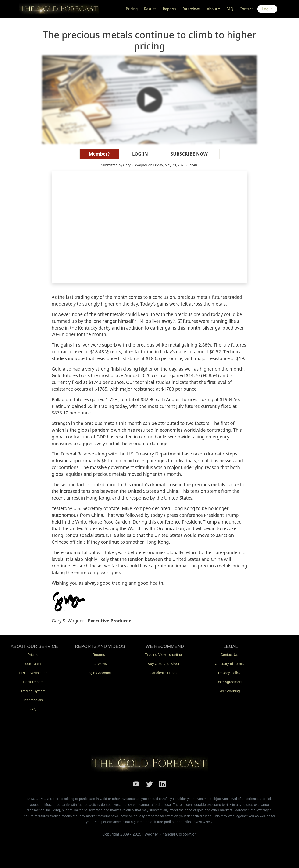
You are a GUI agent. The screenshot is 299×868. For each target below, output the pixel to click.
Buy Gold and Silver (164, 664)
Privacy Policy (229, 673)
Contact (246, 9)
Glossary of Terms (229, 664)
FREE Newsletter (33, 673)
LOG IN (139, 154)
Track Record (33, 682)
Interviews (191, 9)
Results (150, 9)
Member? (99, 154)
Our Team (33, 664)
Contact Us (229, 654)
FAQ (230, 9)
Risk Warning (229, 691)
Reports (169, 9)
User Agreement (229, 682)
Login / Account (99, 673)
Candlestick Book (164, 673)
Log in (267, 9)
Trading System (33, 691)
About (212, 9)
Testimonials (33, 700)
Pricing (132, 9)
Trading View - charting (163, 654)
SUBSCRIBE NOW (188, 154)
